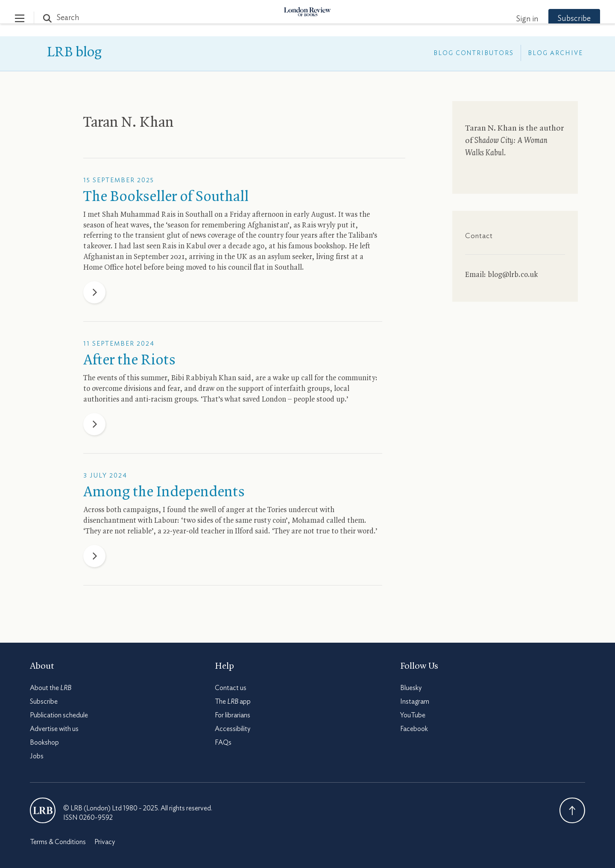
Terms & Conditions (58, 842)
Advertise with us (54, 729)
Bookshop (44, 743)
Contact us (231, 688)
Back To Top (572, 810)
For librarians (233, 715)
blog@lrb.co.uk (513, 275)
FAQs (223, 743)
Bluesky (411, 688)
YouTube (413, 715)
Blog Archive (555, 53)
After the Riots (129, 361)
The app (233, 702)
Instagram (415, 702)
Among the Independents (164, 492)
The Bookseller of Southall (166, 197)
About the (51, 688)
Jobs (37, 756)
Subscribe (559, 19)
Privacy (105, 842)
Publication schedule (59, 715)
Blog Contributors (474, 53)
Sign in (512, 19)
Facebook (414, 729)
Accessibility (233, 729)
